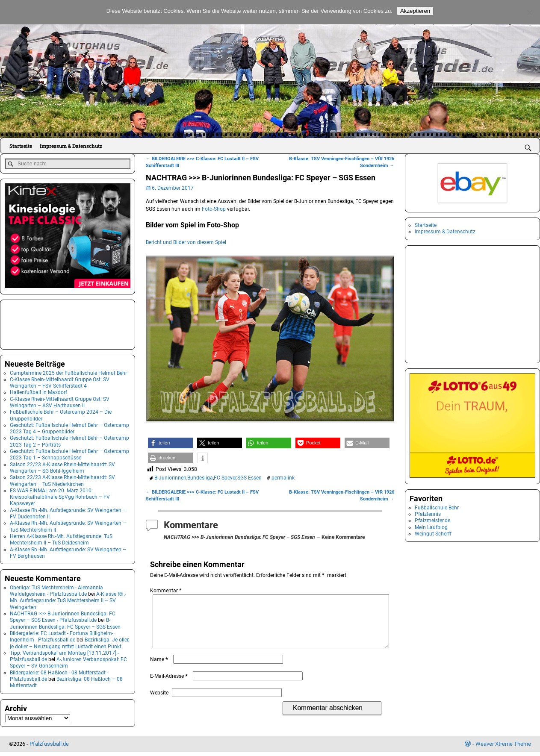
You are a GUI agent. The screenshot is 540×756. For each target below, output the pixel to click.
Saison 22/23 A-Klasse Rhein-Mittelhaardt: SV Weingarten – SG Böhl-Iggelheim (62, 466)
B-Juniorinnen (170, 478)
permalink (283, 478)
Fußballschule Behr (437, 508)
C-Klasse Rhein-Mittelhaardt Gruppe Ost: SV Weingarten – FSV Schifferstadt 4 (60, 381)
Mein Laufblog (431, 527)
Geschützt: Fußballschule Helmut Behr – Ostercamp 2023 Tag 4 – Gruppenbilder (69, 427)
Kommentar (167, 591)
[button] (170, 443)
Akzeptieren (415, 11)
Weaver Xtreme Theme (503, 748)
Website (159, 703)
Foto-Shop (214, 209)
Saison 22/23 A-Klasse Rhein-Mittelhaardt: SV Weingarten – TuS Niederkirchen (62, 479)
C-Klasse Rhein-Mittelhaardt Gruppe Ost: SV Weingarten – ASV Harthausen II (60, 401)
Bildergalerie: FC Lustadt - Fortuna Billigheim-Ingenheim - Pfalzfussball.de (62, 635)
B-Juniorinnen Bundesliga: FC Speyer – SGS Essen (65, 622)
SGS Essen (249, 478)
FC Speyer (225, 478)
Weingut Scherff (433, 534)
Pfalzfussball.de (49, 748)
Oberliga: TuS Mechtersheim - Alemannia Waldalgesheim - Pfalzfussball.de (56, 590)
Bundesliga (200, 478)
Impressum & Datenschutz (71, 146)
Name (160, 670)
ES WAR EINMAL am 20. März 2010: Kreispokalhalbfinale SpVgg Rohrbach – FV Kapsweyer (60, 496)
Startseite (21, 146)
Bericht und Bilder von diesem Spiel (186, 242)
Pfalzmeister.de (432, 521)
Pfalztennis (428, 514)
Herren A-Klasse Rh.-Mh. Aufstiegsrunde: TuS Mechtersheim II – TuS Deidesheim (61, 538)
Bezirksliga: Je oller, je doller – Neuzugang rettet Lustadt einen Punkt (69, 642)
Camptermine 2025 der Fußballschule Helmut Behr (68, 372)
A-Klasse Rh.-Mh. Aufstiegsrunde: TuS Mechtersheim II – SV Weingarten (68, 599)
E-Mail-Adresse (170, 686)
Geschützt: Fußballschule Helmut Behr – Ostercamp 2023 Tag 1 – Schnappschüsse (69, 453)
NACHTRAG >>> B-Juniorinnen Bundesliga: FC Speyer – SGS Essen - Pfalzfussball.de (63, 616)
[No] (529, 12)
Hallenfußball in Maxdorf (38, 391)
